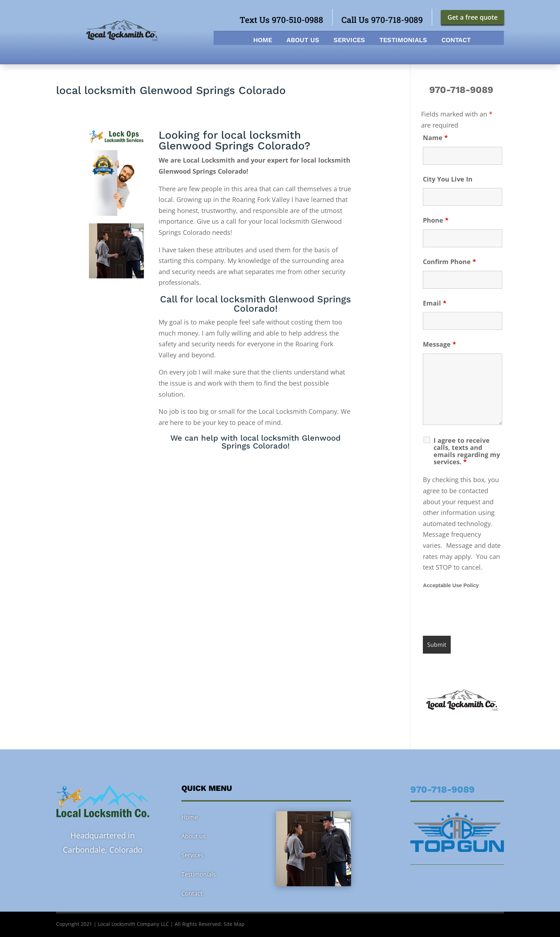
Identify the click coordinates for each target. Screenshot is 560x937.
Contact (456, 41)
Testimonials (403, 41)
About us (303, 41)
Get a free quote (472, 17)
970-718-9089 (462, 90)
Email (435, 303)
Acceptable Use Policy (451, 585)
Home (263, 41)
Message (439, 344)
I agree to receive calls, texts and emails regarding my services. (467, 451)
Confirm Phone (449, 262)
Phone (436, 220)
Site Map (234, 924)
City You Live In (448, 179)
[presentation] (477, 613)
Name (435, 138)
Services (349, 41)
